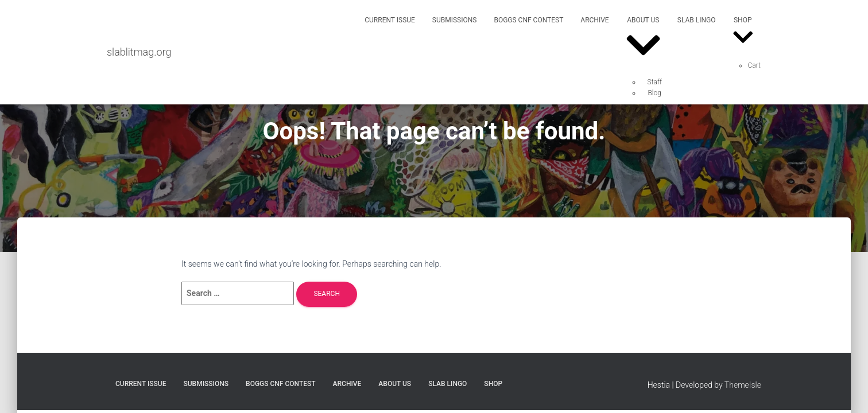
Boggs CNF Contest (528, 20)
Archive (594, 20)
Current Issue (390, 20)
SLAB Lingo (697, 20)
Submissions (455, 20)
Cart (754, 65)
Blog (655, 93)
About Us (643, 41)
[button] (643, 63)
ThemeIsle (743, 385)
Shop (743, 33)
